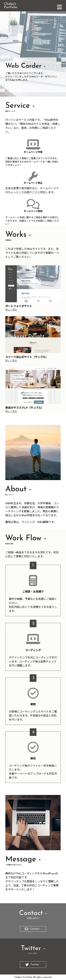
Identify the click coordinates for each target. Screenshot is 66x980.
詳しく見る (11, 310)
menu (60, 7)
